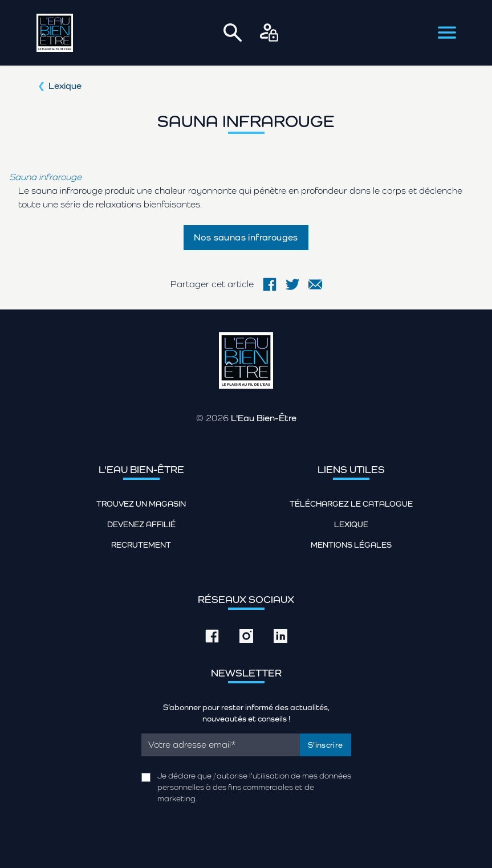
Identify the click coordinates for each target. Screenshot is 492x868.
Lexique (65, 86)
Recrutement (141, 545)
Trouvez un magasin (141, 504)
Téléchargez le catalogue (351, 504)
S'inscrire (326, 745)
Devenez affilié (141, 524)
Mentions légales (351, 545)
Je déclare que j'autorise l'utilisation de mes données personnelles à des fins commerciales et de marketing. (254, 787)
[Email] (221, 745)
